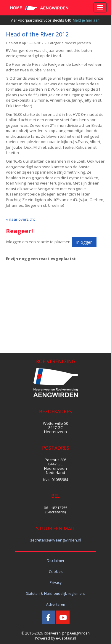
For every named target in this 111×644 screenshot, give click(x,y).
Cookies (56, 572)
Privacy (56, 583)
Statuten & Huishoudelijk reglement (55, 593)
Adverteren (56, 604)
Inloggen (84, 242)
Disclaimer (56, 561)
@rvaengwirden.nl (56, 540)
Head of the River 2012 (37, 34)
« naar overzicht (20, 219)
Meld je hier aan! (87, 20)
